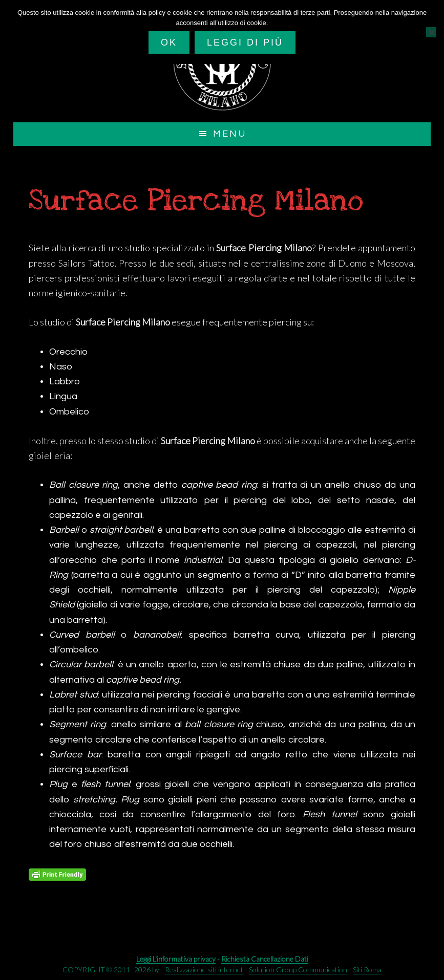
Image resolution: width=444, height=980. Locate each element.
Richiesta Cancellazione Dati (265, 959)
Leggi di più (245, 42)
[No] (431, 32)
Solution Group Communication (298, 970)
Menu (230, 134)
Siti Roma (367, 970)
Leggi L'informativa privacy (176, 959)
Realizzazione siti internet (204, 970)
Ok (169, 42)
